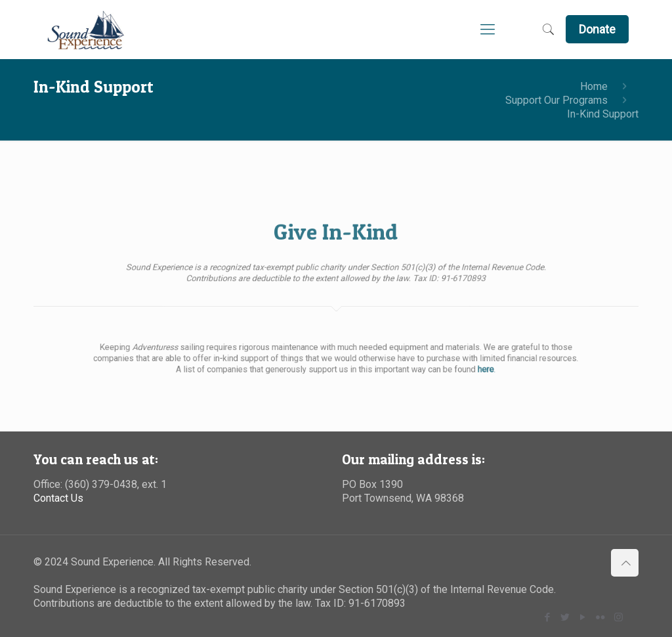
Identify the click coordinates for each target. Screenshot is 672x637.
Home (594, 86)
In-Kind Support (603, 114)
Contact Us (58, 498)
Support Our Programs (556, 100)
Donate (597, 29)
